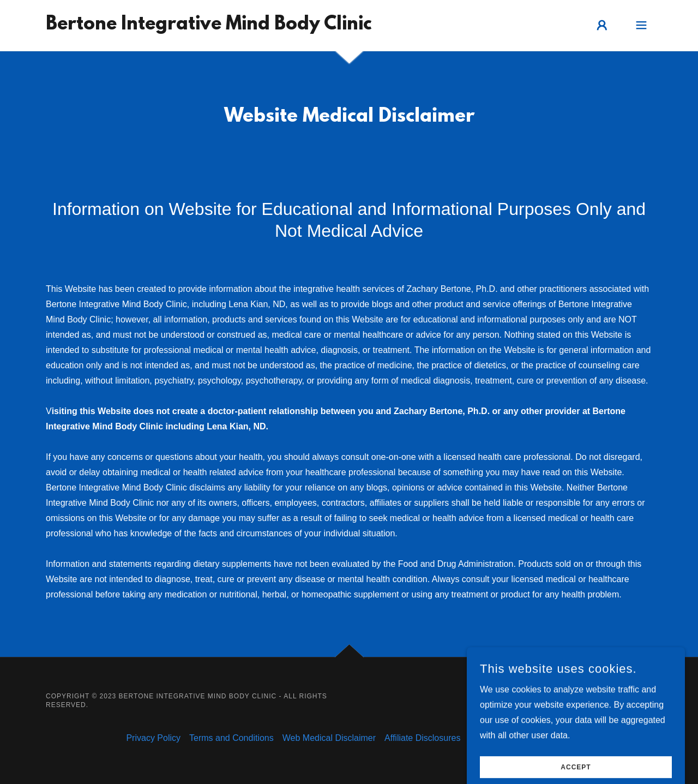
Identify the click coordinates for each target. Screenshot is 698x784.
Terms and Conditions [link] (231, 738)
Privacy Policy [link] (153, 738)
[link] (209, 26)
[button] (602, 25)
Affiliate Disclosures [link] (422, 738)
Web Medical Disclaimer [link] (329, 738)
